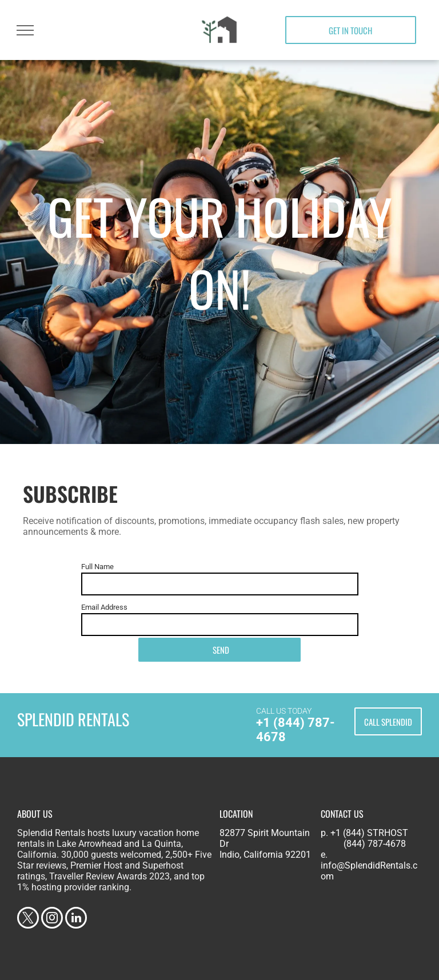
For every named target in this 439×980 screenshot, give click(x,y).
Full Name (97, 567)
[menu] (25, 30)
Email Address (104, 607)
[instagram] (52, 919)
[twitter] (28, 919)
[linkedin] (76, 919)
